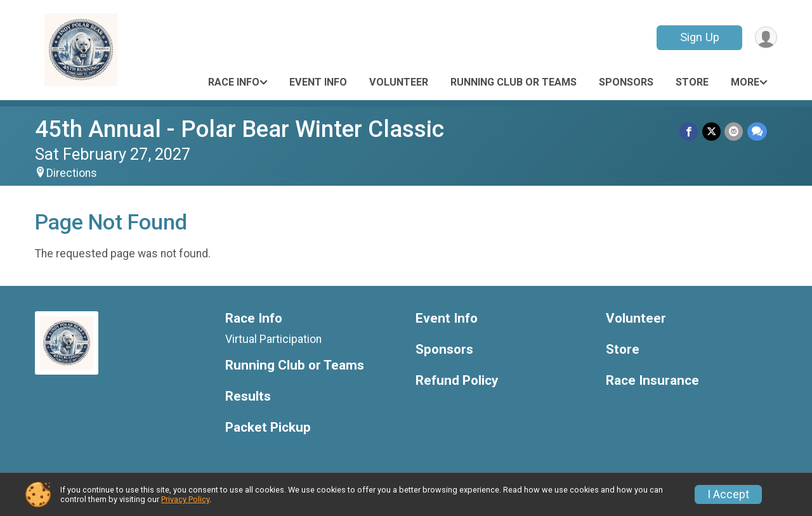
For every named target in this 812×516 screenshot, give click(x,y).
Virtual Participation (273, 339)
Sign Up (698, 37)
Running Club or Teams (514, 82)
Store (692, 82)
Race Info (234, 82)
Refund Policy (457, 381)
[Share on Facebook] (690, 132)
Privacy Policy (185, 499)
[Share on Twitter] (712, 132)
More (745, 82)
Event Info (318, 82)
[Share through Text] (757, 132)
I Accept (728, 494)
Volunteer (399, 82)
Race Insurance (652, 381)
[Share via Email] (734, 132)
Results (248, 397)
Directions (72, 173)
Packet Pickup (268, 428)
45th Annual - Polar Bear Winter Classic (239, 129)
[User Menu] (765, 38)
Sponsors (626, 82)
